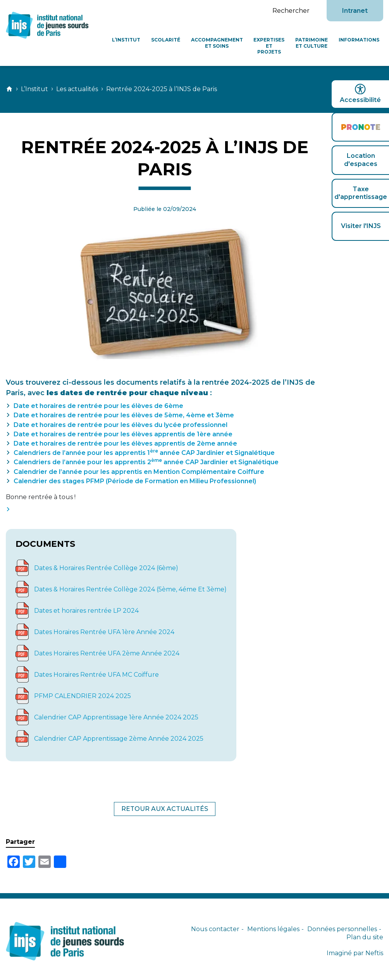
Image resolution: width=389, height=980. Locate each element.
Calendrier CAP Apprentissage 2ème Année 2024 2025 (119, 739)
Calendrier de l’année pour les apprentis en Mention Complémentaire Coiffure (139, 472)
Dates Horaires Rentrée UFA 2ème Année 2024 (107, 653)
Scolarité (166, 40)
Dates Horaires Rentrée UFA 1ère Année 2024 (104, 632)
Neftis (374, 953)
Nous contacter (215, 929)
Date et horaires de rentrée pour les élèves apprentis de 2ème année (125, 443)
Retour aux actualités (165, 809)
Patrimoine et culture (312, 43)
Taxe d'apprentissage (361, 193)
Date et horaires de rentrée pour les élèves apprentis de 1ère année (123, 434)
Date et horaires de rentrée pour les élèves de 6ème (98, 406)
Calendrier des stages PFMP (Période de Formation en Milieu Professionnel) (135, 481)
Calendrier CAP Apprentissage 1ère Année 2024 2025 (116, 717)
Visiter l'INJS (361, 226)
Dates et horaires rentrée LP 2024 (86, 611)
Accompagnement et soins (217, 43)
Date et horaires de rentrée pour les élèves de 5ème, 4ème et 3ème (124, 415)
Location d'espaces (361, 160)
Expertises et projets (269, 46)
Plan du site (365, 937)
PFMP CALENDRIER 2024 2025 (83, 696)
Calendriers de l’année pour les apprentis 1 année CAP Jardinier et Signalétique (144, 453)
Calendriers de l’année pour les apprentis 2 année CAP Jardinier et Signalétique (146, 462)
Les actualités (77, 89)
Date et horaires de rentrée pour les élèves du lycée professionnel (120, 425)
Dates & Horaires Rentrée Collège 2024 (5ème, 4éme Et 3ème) (130, 589)
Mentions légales (273, 929)
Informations (359, 40)
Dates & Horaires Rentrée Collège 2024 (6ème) (106, 568)
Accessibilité (360, 94)
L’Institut (126, 40)
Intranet (355, 11)
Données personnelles (342, 929)
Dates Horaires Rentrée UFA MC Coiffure (96, 675)
